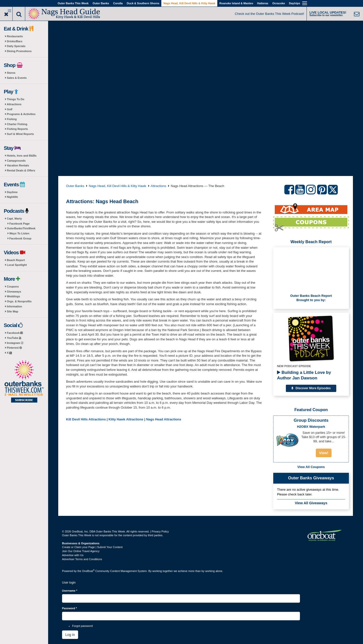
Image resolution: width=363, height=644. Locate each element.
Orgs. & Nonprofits (19, 301)
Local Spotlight (17, 265)
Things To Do (16, 99)
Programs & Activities (21, 114)
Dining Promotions (19, 51)
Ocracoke (279, 3)
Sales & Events (17, 78)
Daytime (12, 192)
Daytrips (294, 3)
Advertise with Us (73, 555)
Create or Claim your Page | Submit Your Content (92, 547)
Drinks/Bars (15, 41)
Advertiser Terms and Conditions (82, 559)
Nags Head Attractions (164, 419)
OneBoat (88, 571)
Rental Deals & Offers (21, 170)
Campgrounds (16, 161)
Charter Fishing (17, 124)
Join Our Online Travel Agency (81, 551)
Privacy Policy (160, 531)
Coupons (13, 287)
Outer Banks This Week (73, 3)
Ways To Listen (19, 233)
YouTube (14, 338)
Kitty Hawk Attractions (126, 419)
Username (70, 591)
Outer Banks (101, 3)
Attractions (14, 104)
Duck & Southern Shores (143, 3)
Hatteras (263, 3)
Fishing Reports (17, 129)
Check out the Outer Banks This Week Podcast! (270, 14)
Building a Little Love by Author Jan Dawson (304, 375)
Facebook (15, 333)
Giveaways (14, 292)
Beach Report (16, 260)
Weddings (13, 296)
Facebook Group (20, 238)
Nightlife (12, 197)
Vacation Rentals (18, 165)
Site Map (12, 311)
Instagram (15, 343)
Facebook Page (20, 224)
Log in (70, 635)
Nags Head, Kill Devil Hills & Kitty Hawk (189, 3)
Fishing (12, 119)
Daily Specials (16, 46)
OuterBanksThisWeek (21, 228)
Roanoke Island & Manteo (236, 3)
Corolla (118, 3)
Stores (11, 73)
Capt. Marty (14, 219)
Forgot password (82, 626)
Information (14, 306)
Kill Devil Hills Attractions (86, 419)
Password (69, 608)
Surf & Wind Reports (20, 134)
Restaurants (15, 36)
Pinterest (14, 348)
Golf (10, 109)
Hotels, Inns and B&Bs (22, 156)
